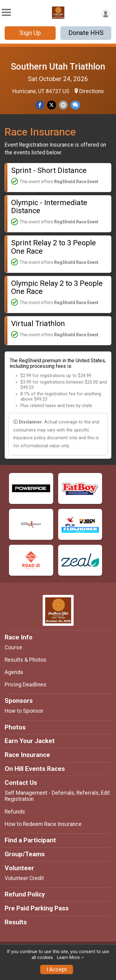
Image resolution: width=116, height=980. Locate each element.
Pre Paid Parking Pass (37, 908)
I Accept (57, 969)
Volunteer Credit (24, 878)
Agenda (14, 672)
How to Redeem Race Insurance (43, 824)
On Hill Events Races (35, 769)
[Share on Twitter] (52, 105)
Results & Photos (26, 660)
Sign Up (30, 33)
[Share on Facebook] (40, 105)
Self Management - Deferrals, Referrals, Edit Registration (57, 796)
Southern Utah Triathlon (58, 67)
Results (16, 922)
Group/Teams (25, 854)
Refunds (15, 812)
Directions (92, 91)
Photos (15, 727)
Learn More (68, 958)
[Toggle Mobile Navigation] (6, 13)
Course (13, 647)
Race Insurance (27, 755)
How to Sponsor (24, 711)
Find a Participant (30, 840)
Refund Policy (25, 894)
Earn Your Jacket (30, 741)
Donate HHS (86, 33)
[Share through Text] (75, 105)
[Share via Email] (63, 105)
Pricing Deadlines (26, 685)
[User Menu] (106, 13)
